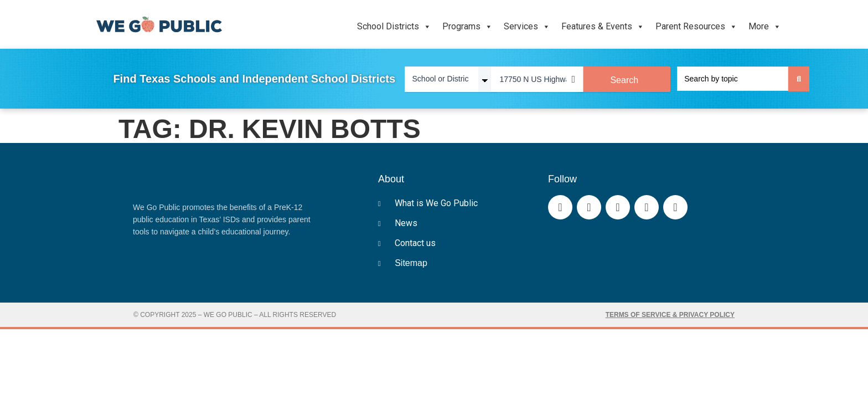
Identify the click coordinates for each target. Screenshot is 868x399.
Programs (467, 27)
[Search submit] (799, 79)
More (765, 27)
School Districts (394, 27)
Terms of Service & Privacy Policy (670, 315)
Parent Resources (696, 27)
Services (527, 27)
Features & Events (603, 27)
